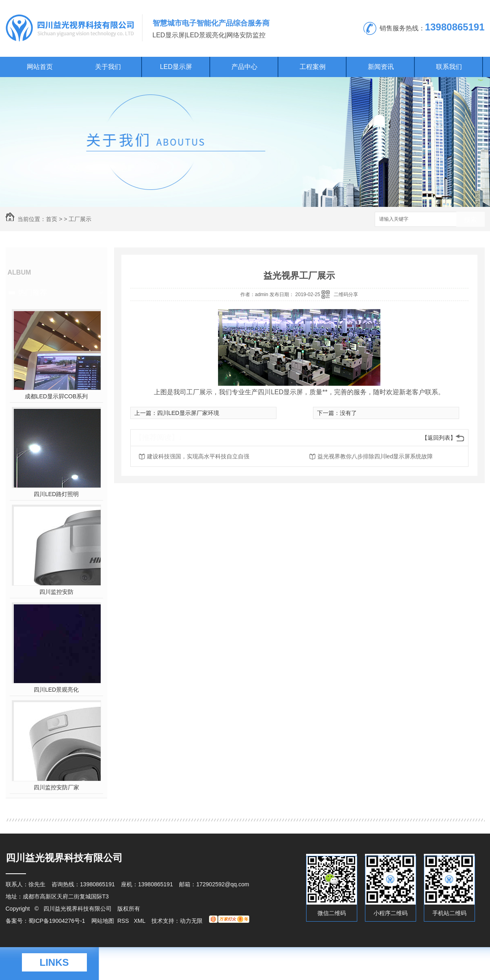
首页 (52, 219)
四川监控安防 (56, 592)
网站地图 (103, 921)
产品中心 (244, 67)
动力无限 (191, 921)
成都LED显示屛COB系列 (56, 396)
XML (140, 921)
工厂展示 (80, 219)
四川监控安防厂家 (56, 787)
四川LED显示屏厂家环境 (188, 413)
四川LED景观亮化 (56, 690)
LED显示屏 (176, 67)
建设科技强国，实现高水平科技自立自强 (198, 456)
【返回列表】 (439, 438)
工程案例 (313, 67)
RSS (124, 921)
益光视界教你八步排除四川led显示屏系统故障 (375, 456)
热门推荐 (32, 292)
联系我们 (449, 67)
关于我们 (108, 67)
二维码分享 (346, 294)
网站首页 (40, 67)
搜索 (471, 220)
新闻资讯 (381, 67)
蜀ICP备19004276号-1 (57, 921)
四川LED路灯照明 (56, 494)
